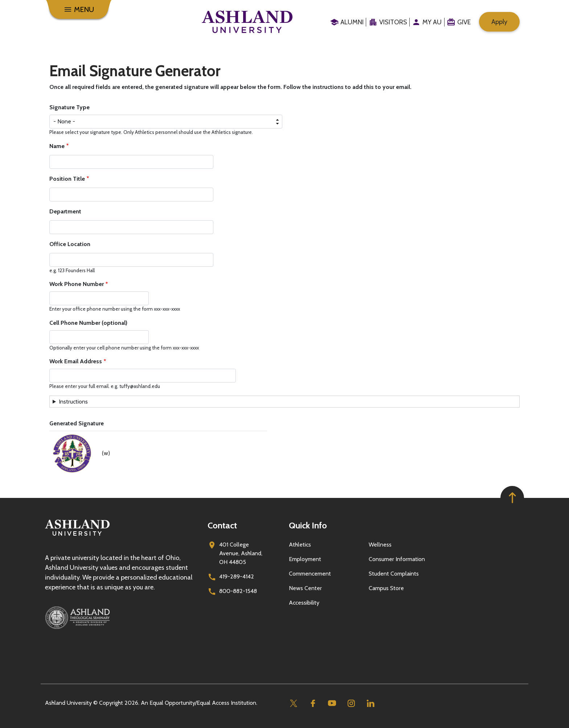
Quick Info (308, 525)
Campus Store (386, 588)
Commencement (310, 574)
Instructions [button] (73, 402)
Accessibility (304, 603)
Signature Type (69, 107)
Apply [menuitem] (499, 22)
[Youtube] (332, 703)
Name (57, 146)
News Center (305, 588)
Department (65, 211)
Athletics (300, 545)
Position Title (67, 179)
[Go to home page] (247, 22)
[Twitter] (293, 703)
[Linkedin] (370, 703)
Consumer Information (397, 559)
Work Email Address (76, 361)
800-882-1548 (238, 591)
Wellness (380, 545)
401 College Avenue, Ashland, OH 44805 (241, 553)
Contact (222, 525)
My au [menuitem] (432, 22)
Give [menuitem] (464, 22)
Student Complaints (394, 574)
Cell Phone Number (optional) (88, 323)
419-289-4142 (237, 576)
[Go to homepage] (77, 536)
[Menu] (79, 9)
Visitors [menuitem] (393, 22)
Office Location (70, 244)
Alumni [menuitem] (352, 22)
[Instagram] (351, 703)
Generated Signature (77, 423)
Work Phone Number (77, 284)
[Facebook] (313, 703)
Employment (305, 559)
